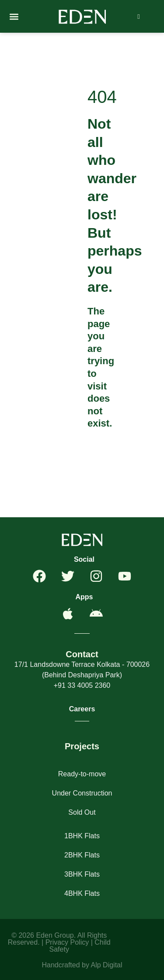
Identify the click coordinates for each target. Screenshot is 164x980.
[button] (14, 16)
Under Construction (82, 793)
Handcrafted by (66, 965)
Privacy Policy (67, 942)
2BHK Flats (82, 855)
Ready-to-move (82, 774)
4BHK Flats (82, 893)
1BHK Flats (82, 836)
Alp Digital (107, 965)
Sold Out (82, 812)
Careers (82, 709)
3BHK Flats (82, 874)
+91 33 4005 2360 (82, 685)
